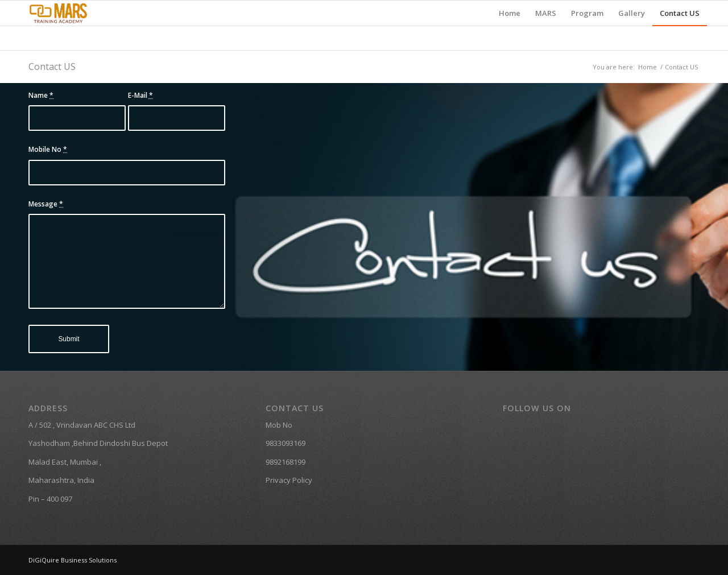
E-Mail (140, 95)
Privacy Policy (289, 480)
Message (46, 204)
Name (41, 95)
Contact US (52, 67)
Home (648, 67)
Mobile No (48, 149)
